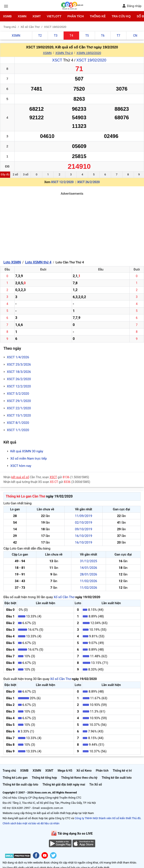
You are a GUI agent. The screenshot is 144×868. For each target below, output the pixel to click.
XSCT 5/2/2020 (18, 394)
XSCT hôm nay (21, 466)
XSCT (57, 60)
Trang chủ (9, 771)
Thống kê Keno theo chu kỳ (79, 778)
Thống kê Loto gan (15, 778)
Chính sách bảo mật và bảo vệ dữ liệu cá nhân (31, 823)
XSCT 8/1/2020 (18, 423)
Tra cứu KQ (121, 16)
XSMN (22, 16)
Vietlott (54, 16)
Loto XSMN (12, 262)
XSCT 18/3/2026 (19, 372)
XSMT (37, 16)
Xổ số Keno (84, 771)
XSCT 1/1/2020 (18, 430)
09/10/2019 (84, 529)
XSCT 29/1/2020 (19, 401)
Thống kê (98, 16)
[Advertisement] (72, 226)
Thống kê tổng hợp (44, 778)
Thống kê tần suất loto (117, 778)
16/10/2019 (84, 536)
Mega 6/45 (65, 771)
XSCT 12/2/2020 (62, 182)
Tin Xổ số (96, 784)
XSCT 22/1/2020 (19, 408)
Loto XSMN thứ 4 (38, 262)
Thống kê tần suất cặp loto (20, 784)
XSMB (7, 16)
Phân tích (75, 16)
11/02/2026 (89, 581)
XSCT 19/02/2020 (91, 60)
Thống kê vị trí (122, 771)
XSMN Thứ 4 (64, 53)
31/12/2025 (89, 561)
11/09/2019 (84, 516)
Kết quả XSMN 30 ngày (27, 451)
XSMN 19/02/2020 (89, 53)
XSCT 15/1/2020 (19, 415)
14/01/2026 (89, 568)
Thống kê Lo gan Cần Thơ (25, 496)
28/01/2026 (89, 574)
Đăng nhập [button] (132, 6)
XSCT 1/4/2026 (18, 357)
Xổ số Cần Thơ (64, 597)
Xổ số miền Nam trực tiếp (29, 459)
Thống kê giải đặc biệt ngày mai (64, 784)
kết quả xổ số (20, 477)
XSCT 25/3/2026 (19, 365)
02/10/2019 (84, 523)
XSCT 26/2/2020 (88, 182)
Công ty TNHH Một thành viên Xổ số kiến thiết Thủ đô (108, 818)
